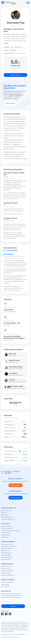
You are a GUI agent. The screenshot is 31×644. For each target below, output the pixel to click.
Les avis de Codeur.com (8, 519)
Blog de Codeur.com (7, 517)
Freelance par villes (7, 564)
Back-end (13, 50)
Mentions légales (5, 634)
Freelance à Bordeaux (7, 575)
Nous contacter (5, 587)
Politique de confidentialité (17, 634)
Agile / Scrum (19, 47)
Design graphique (6, 553)
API (12, 47)
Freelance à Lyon (6, 569)
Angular (7, 50)
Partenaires (4, 537)
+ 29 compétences (21, 53)
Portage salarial (6, 535)
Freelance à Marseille (7, 571)
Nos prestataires (6, 533)
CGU (26, 634)
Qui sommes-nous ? (7, 510)
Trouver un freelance (7, 528)
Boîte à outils (5, 515)
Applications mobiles (7, 557)
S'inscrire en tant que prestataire (10, 531)
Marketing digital (6, 555)
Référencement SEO (7, 548)
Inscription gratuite (16, 498)
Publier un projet (10, 103)
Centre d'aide (5, 584)
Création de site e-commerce (9, 546)
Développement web (7, 544)
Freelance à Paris (6, 566)
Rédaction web (5, 551)
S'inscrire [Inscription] (13, 606)
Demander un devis (7, 526)
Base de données (9, 53)
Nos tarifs (4, 513)
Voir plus (6, 43)
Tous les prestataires (6, 471)
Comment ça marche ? (7, 582)
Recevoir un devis (16, 75)
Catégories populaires (8, 541)
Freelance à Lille (6, 573)
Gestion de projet (6, 559)
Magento (7, 47)
